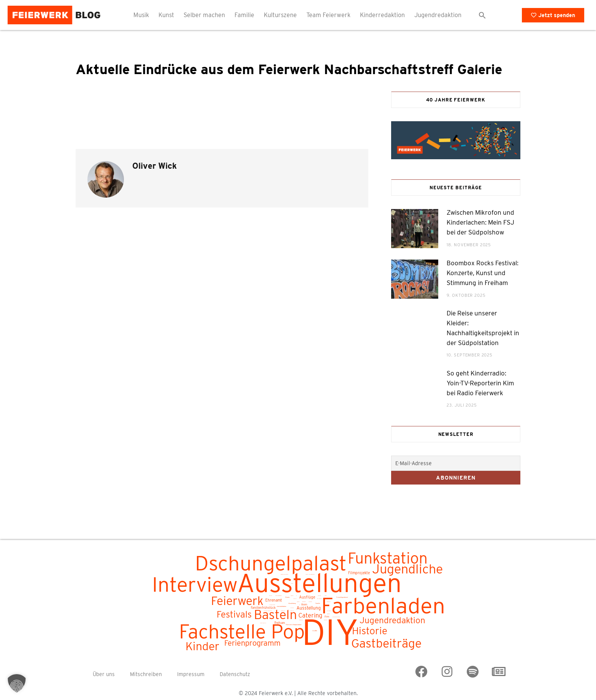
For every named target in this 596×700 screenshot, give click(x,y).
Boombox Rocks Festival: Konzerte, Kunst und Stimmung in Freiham (483, 273)
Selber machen (204, 15)
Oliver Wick (155, 166)
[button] (482, 15)
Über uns (104, 674)
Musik (141, 15)
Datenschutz (235, 674)
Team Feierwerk (328, 15)
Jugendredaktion (438, 15)
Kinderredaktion (382, 15)
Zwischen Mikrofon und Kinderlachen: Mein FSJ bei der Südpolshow (480, 222)
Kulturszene (280, 15)
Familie (244, 15)
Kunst (166, 15)
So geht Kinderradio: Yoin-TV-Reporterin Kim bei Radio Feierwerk (480, 383)
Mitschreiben (146, 674)
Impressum (191, 674)
